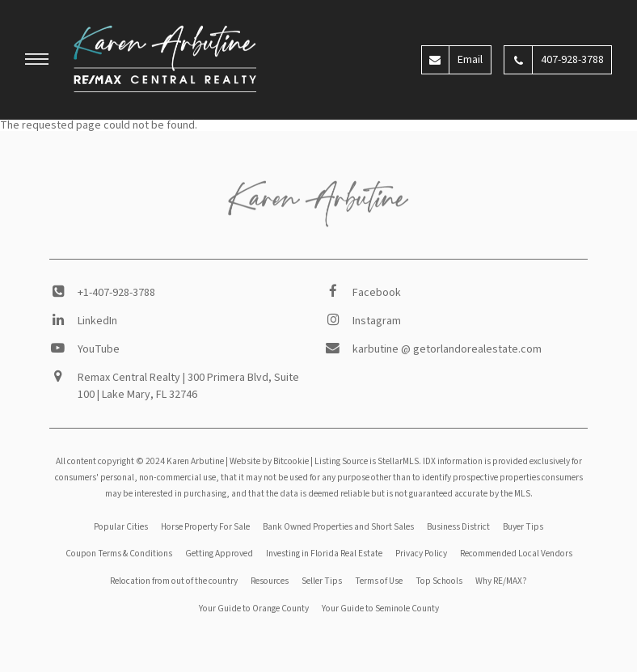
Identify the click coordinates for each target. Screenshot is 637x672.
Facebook (377, 293)
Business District (458, 527)
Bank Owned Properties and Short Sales (338, 527)
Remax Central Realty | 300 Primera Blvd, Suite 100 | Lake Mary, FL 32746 (188, 386)
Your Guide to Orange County (254, 609)
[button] (37, 61)
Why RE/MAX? (501, 581)
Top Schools (439, 581)
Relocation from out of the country (174, 581)
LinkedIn (97, 321)
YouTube (99, 349)
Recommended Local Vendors (516, 554)
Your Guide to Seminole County (380, 609)
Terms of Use (379, 581)
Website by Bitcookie (269, 461)
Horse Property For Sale (205, 527)
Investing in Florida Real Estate (324, 554)
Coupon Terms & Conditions (119, 554)
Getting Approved (219, 554)
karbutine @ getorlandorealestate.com (447, 349)
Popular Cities (121, 527)
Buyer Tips (523, 527)
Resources (270, 581)
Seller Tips (322, 581)
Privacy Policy (421, 554)
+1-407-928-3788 (116, 293)
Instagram (377, 321)
